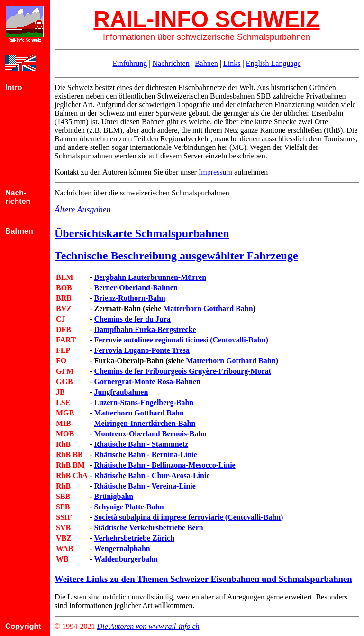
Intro (14, 88)
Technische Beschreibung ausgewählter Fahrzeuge (176, 256)
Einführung (130, 63)
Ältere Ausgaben (82, 210)
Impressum (215, 172)
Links (232, 63)
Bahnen (206, 63)
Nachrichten (171, 63)
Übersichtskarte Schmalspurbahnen (142, 233)
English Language (273, 63)
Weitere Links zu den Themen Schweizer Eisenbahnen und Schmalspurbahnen (203, 579)
